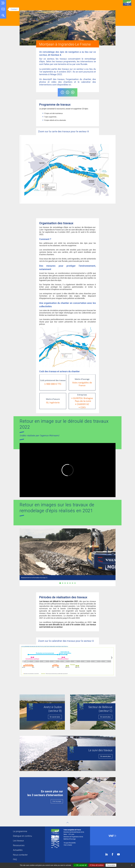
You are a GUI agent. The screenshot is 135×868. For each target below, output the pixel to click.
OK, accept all (80, 865)
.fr (112, 836)
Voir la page (57, 801)
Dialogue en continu (22, 836)
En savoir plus (55, 717)
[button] (3, 3)
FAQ (15, 859)
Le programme (20, 831)
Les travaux (18, 841)
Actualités (18, 850)
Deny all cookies (97, 865)
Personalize (111, 865)
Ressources (19, 845)
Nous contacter (20, 855)
